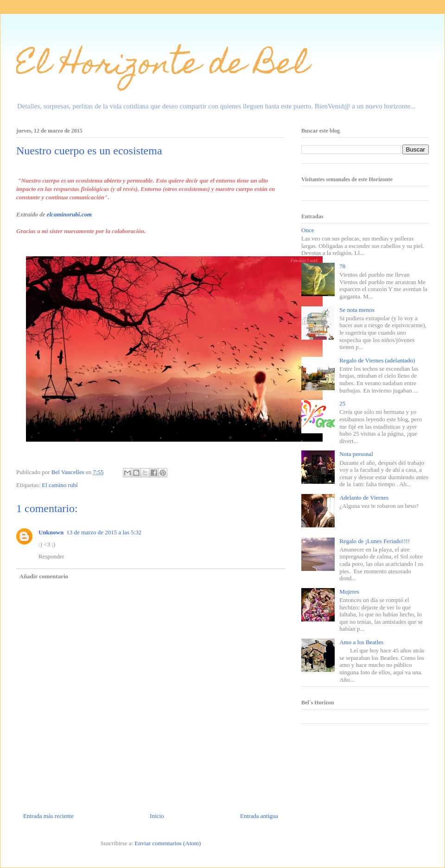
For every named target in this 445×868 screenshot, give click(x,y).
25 (342, 403)
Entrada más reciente (48, 816)
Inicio (157, 816)
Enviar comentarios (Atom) (168, 843)
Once (308, 230)
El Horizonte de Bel (162, 67)
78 (342, 266)
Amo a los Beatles (361, 642)
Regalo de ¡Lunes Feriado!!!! (375, 541)
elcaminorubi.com (69, 214)
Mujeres (349, 592)
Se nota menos (357, 310)
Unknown (51, 532)
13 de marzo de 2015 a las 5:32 (104, 532)
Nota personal (356, 454)
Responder (51, 556)
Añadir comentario (44, 576)
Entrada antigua (259, 816)
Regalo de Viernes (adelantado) (377, 360)
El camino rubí (60, 485)
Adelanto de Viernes (364, 497)
